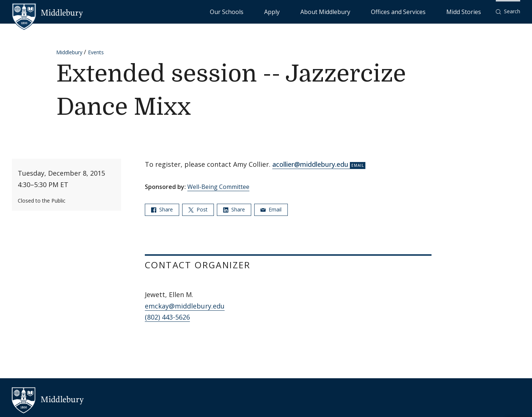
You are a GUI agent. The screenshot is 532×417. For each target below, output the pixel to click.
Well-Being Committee (218, 187)
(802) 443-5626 (167, 317)
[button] (508, 12)
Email (271, 209)
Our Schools (303, 11)
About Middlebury (369, 11)
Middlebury (69, 52)
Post (198, 209)
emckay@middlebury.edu (185, 306)
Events (96, 52)
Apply (333, 11)
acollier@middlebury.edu (310, 164)
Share (162, 209)
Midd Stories (472, 11)
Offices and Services (424, 11)
